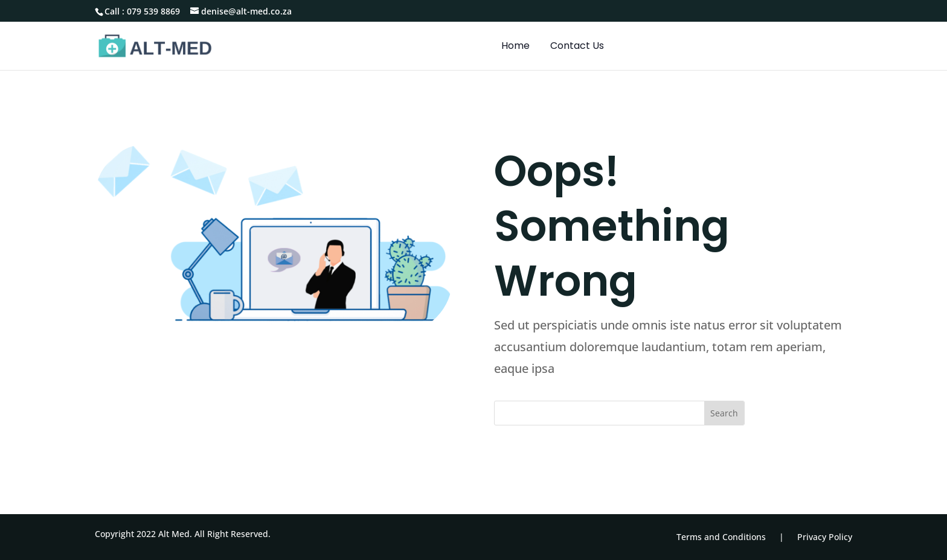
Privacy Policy (825, 537)
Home (515, 47)
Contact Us (577, 47)
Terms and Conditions (721, 537)
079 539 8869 (153, 11)
